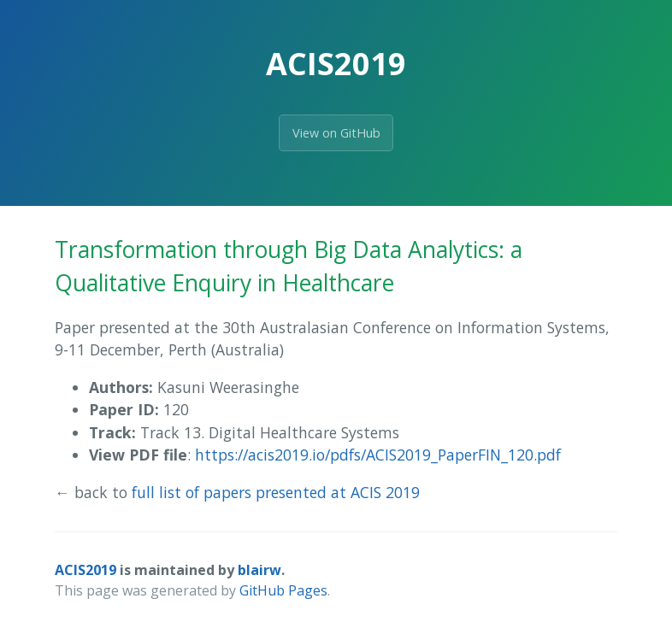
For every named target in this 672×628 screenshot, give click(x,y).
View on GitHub (336, 133)
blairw (259, 570)
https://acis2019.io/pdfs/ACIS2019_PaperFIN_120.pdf (378, 455)
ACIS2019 (85, 570)
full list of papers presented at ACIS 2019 (276, 492)
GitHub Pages (283, 590)
